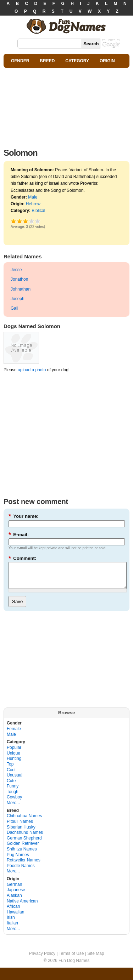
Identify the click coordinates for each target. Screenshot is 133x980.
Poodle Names (21, 871)
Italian (12, 928)
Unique (13, 758)
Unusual (15, 780)
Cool (11, 775)
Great (32, 221)
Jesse (16, 270)
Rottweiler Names (24, 865)
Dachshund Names (25, 838)
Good (26, 221)
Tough (13, 797)
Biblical (38, 211)
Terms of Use (71, 959)
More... (13, 808)
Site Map (96, 959)
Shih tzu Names (22, 854)
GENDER (20, 61)
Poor (14, 221)
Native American (22, 906)
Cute (11, 786)
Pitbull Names (20, 827)
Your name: (24, 516)
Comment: (22, 558)
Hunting (14, 764)
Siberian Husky (21, 832)
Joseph (18, 299)
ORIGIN (107, 61)
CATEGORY (77, 61)
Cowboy (14, 802)
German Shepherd (24, 843)
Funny (13, 791)
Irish (11, 923)
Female (14, 734)
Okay (20, 221)
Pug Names (18, 860)
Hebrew (33, 204)
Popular (14, 753)
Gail (14, 308)
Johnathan (21, 289)
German (14, 890)
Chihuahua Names (24, 821)
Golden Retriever (23, 849)
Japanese (16, 895)
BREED (47, 61)
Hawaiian (15, 917)
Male (33, 197)
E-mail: (19, 535)
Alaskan (14, 901)
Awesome (38, 221)
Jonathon (19, 279)
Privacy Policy (42, 959)
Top (10, 769)
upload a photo (32, 370)
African (13, 912)
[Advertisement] (66, 106)
